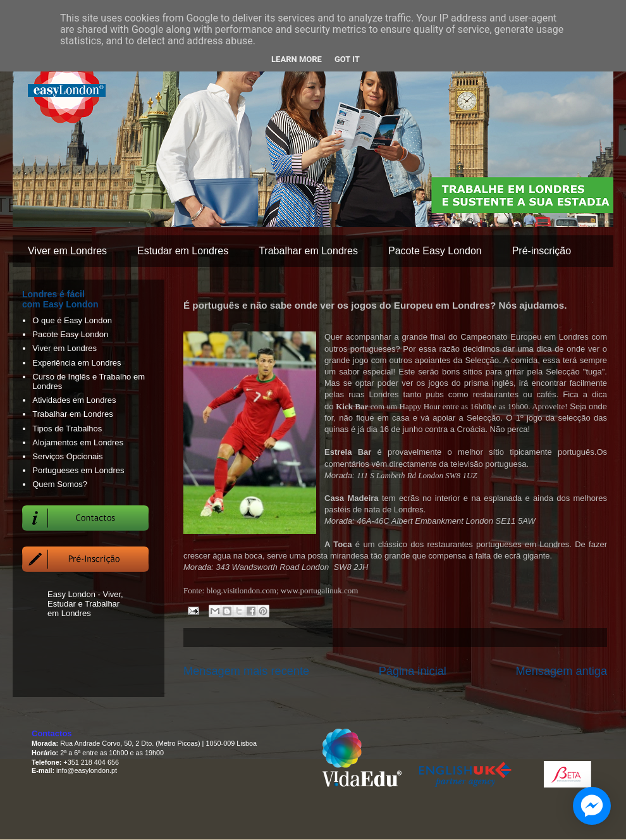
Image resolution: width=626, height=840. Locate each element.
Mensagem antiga (561, 671)
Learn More (297, 59)
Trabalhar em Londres (308, 251)
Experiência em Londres (77, 363)
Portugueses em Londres (78, 470)
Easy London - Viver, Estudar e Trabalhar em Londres (85, 604)
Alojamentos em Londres (78, 442)
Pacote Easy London (435, 251)
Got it (347, 59)
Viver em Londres (67, 251)
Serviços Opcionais (67, 456)
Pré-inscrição (542, 251)
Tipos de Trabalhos (67, 429)
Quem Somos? (60, 484)
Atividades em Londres (74, 400)
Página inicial (413, 671)
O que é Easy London (72, 320)
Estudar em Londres (183, 251)
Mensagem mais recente (246, 671)
